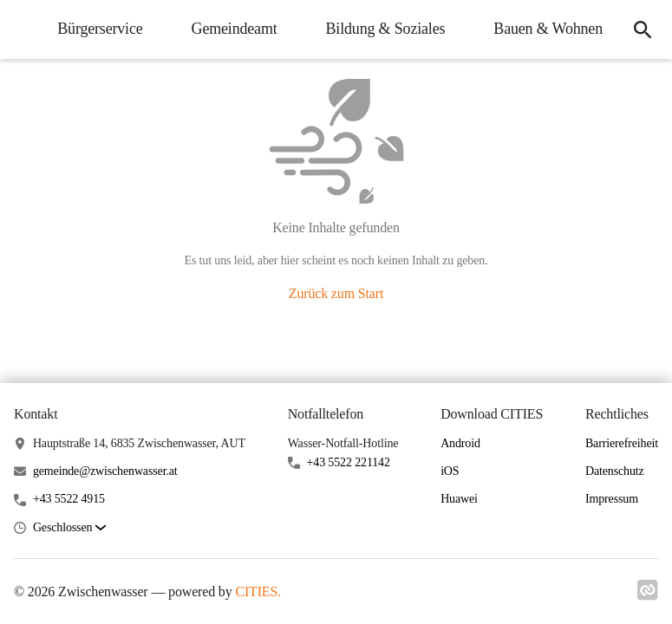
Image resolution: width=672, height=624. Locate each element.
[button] (69, 528)
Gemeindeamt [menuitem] (235, 29)
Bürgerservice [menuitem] (100, 29)
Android (460, 443)
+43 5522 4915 (69, 499)
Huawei (459, 499)
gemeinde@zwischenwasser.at (105, 471)
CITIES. (258, 591)
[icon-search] (643, 29)
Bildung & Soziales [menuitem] (386, 29)
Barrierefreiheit (622, 443)
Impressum (612, 499)
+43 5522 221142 (349, 462)
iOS (450, 471)
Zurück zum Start (336, 293)
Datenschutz (615, 471)
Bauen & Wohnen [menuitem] (548, 29)
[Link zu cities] (648, 595)
